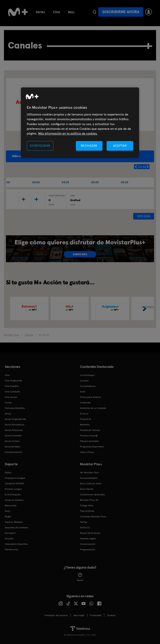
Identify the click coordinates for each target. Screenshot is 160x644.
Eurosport (10, 533)
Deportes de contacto (16, 528)
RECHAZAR (89, 146)
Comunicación (88, 544)
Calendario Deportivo (16, 544)
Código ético (87, 506)
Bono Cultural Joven (91, 484)
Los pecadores (88, 386)
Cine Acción (11, 397)
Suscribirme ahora (121, 12)
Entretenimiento (13, 452)
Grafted (75, 200)
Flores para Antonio (91, 397)
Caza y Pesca (87, 452)
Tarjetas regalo (88, 539)
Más (71, 12)
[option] (29, 308)
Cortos (8, 403)
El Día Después (13, 495)
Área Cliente (87, 489)
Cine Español (12, 386)
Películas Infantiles (15, 408)
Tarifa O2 (85, 528)
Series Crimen (12, 441)
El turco (84, 414)
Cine (57, 12)
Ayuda (80, 577)
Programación (88, 550)
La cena (84, 381)
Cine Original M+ (14, 381)
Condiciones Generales (92, 495)
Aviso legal (79, 615)
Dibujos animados (89, 441)
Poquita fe (86, 419)
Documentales (12, 447)
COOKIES (111, 615)
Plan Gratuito (87, 511)
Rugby (8, 517)
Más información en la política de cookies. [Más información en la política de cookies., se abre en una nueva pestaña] (68, 134)
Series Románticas (14, 425)
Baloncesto (11, 506)
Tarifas (84, 522)
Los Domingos (87, 375)
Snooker (9, 539)
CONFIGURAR (40, 146)
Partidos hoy (11, 550)
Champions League (15, 478)
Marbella (85, 425)
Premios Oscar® (89, 436)
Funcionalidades (89, 478)
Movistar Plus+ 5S (89, 500)
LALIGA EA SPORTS (14, 484)
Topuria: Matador (14, 522)
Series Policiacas (14, 430)
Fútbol (8, 473)
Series (40, 12)
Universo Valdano (14, 500)
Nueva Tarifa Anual (90, 533)
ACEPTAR (120, 146)
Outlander (86, 403)
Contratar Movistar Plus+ (93, 517)
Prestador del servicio (56, 615)
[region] (80, 123)
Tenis (7, 511)
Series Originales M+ (16, 419)
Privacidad (96, 615)
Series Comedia (13, 436)
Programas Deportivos (92, 447)
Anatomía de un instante (93, 408)
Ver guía (144, 216)
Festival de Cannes (90, 430)
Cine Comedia (12, 392)
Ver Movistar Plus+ (90, 473)
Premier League (13, 489)
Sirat (82, 392)
